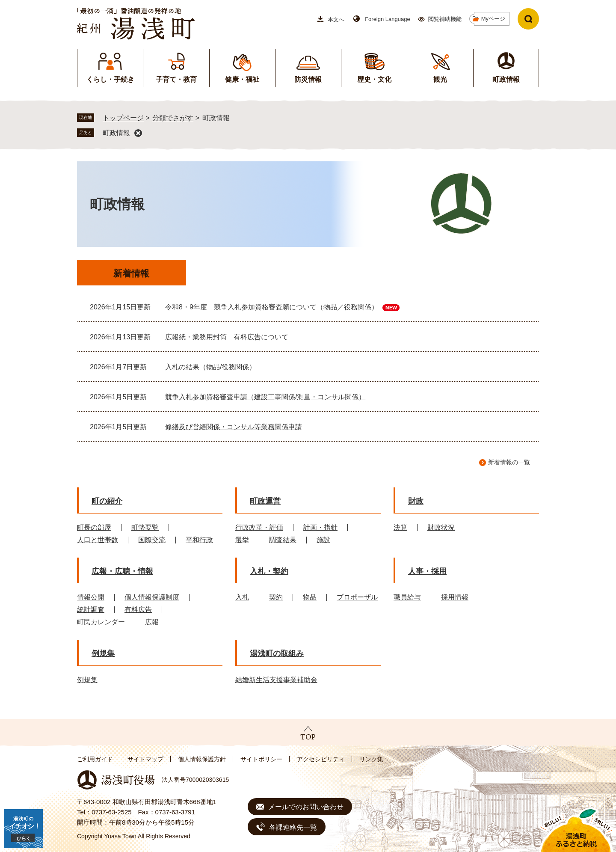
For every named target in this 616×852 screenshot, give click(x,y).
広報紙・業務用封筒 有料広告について (227, 337)
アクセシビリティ (321, 759)
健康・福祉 (242, 79)
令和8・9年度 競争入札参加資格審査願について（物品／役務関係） (272, 307)
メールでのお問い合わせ (306, 807)
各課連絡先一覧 (293, 827)
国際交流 (152, 540)
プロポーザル (357, 597)
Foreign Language (388, 19)
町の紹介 (107, 501)
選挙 (242, 540)
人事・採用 (427, 571)
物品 (310, 597)
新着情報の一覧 (509, 462)
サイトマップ (145, 759)
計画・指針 (320, 527)
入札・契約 (269, 571)
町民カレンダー (101, 622)
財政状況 (441, 527)
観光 (440, 79)
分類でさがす (173, 118)
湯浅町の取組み (277, 653)
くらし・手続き (110, 79)
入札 (242, 597)
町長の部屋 (94, 527)
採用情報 (455, 597)
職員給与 (407, 597)
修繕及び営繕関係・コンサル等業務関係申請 (234, 427)
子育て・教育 (176, 79)
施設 (323, 540)
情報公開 (91, 597)
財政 (416, 501)
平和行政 (199, 540)
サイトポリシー (261, 759)
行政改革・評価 (259, 527)
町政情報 (506, 79)
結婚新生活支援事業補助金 (276, 680)
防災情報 (308, 79)
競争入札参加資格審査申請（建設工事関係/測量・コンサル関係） (265, 397)
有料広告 (138, 610)
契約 (276, 597)
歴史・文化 (374, 79)
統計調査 (91, 610)
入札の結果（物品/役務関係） (210, 367)
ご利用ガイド (95, 759)
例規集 (103, 653)
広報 (152, 622)
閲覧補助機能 (445, 19)
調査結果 (283, 540)
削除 (138, 133)
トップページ (123, 118)
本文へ (336, 19)
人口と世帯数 (98, 540)
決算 (400, 527)
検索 (528, 19)
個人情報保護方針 (202, 759)
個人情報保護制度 (152, 597)
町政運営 (265, 501)
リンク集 (371, 759)
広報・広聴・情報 (122, 571)
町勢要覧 (145, 527)
